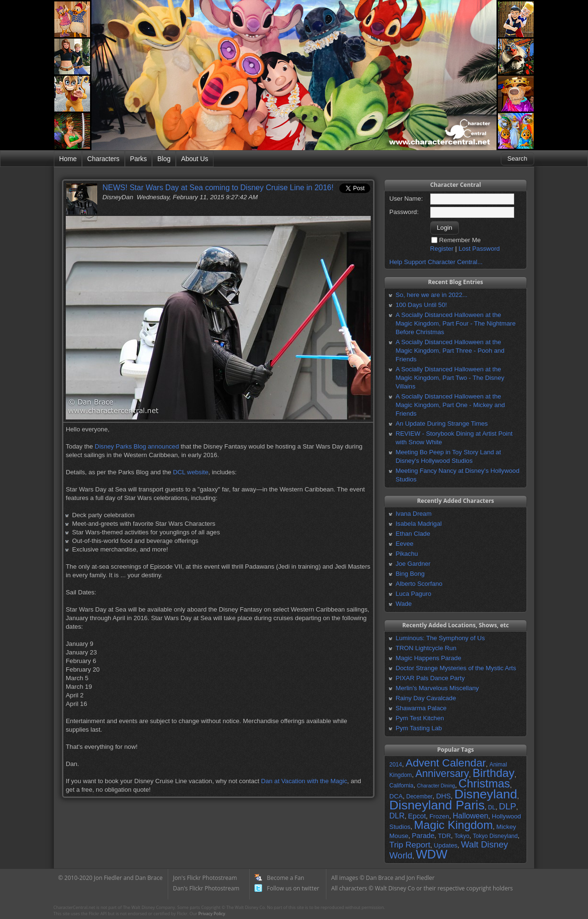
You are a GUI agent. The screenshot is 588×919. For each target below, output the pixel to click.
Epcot (417, 816)
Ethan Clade (413, 534)
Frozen (439, 816)
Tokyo (462, 836)
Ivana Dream (414, 514)
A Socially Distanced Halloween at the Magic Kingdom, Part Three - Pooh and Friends (450, 351)
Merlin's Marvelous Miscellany (437, 688)
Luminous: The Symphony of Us (440, 638)
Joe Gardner (413, 564)
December (419, 796)
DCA (396, 796)
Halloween (471, 816)
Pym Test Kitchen (420, 718)
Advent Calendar (446, 763)
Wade (404, 604)
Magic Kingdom (453, 825)
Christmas (484, 783)
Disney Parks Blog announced (137, 446)
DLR (397, 816)
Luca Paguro (413, 594)
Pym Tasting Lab (419, 728)
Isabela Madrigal (419, 524)
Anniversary (442, 774)
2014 (396, 765)
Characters (103, 159)
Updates (446, 845)
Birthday (494, 773)
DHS (443, 796)
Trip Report (410, 845)
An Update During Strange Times (442, 424)
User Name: (406, 199)
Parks (138, 159)
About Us (195, 159)
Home (68, 159)
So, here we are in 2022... (431, 295)
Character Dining (436, 786)
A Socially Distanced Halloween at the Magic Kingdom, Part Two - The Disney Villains (450, 378)
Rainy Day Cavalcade (426, 698)
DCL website (191, 472)
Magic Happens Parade (428, 658)
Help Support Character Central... (436, 262)
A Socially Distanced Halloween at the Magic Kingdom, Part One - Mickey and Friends (450, 405)
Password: (404, 212)
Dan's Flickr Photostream (206, 888)
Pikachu (407, 554)
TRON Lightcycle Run (426, 648)
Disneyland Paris (437, 805)
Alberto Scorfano (419, 584)
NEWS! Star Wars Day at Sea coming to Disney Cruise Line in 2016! (218, 188)
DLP (507, 806)
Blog (164, 159)
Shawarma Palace (421, 708)
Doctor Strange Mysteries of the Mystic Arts (456, 668)
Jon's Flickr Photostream (205, 878)
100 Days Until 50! (421, 305)
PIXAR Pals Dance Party (430, 678)
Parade (423, 836)
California (401, 786)
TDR (444, 836)
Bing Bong (410, 574)
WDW (432, 854)
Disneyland (486, 794)
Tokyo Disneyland (495, 836)
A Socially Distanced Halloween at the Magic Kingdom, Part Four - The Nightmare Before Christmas (456, 323)
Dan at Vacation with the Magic (304, 781)
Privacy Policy (212, 914)
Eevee (404, 544)
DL (492, 807)
